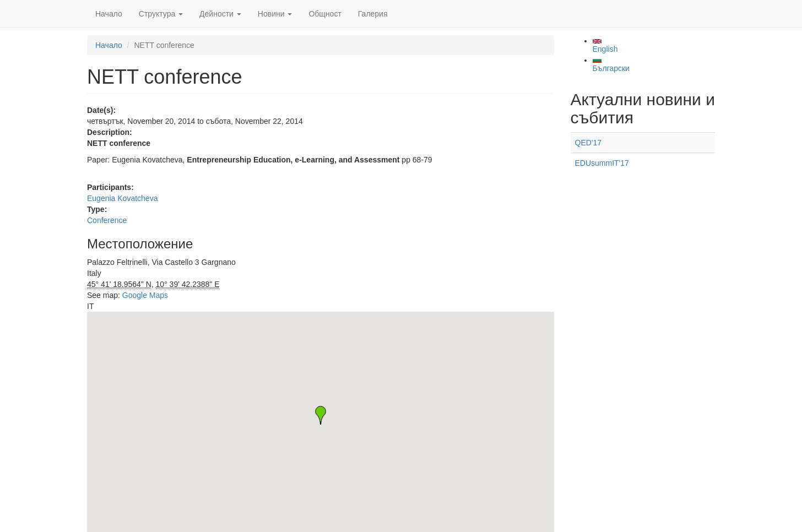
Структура (161, 14)
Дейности (220, 14)
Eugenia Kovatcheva (122, 198)
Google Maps (145, 295)
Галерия (373, 14)
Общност (325, 14)
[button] (321, 415)
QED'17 (589, 143)
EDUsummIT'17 (602, 163)
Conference (107, 220)
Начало (109, 14)
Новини (275, 14)
